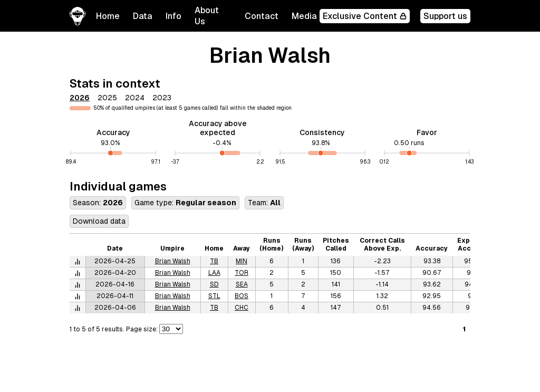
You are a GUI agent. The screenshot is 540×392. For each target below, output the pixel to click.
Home (108, 16)
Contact (262, 16)
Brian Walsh (173, 261)
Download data (99, 221)
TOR (242, 273)
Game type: (185, 203)
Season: (98, 203)
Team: (264, 203)
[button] (143, 16)
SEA (242, 284)
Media (304, 16)
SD (214, 284)
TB (214, 261)
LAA (214, 273)
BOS (242, 296)
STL (214, 296)
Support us (445, 16)
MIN (242, 261)
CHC (242, 308)
